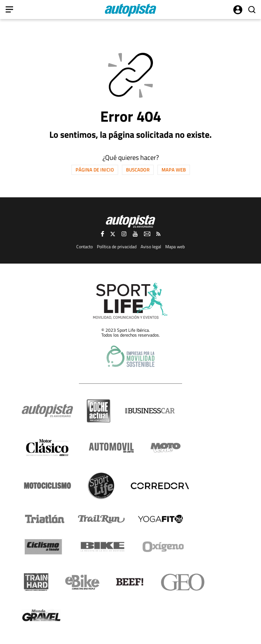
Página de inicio (95, 170)
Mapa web (174, 170)
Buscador (138, 170)
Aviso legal (151, 247)
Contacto (85, 247)
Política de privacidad (117, 247)
